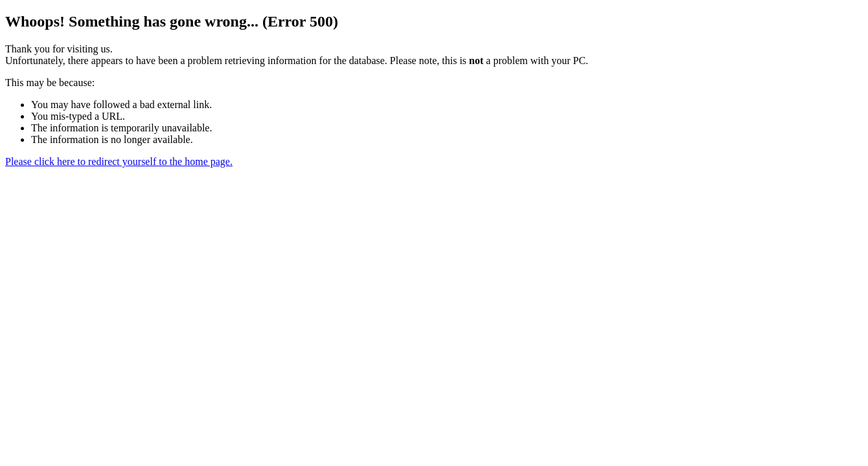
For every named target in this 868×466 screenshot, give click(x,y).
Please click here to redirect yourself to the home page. (119, 161)
